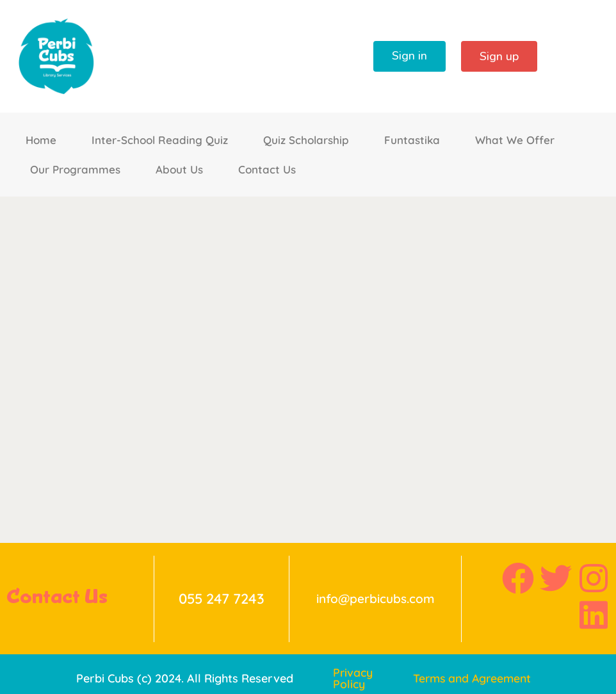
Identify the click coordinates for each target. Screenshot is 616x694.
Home (41, 140)
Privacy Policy (353, 679)
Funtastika (412, 140)
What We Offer (515, 140)
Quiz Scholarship (306, 140)
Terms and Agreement (474, 679)
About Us (179, 169)
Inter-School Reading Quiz (160, 140)
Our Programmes (75, 169)
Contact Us (267, 169)
